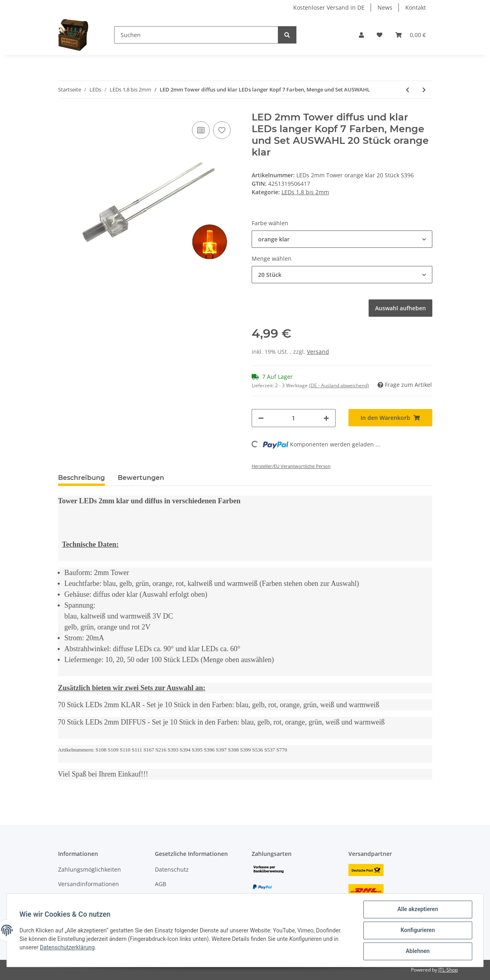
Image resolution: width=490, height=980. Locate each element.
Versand (318, 352)
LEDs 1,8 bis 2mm (305, 192)
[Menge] (294, 418)
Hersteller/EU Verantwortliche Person (291, 466)
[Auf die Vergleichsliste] (201, 130)
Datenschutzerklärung (67, 947)
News (385, 7)
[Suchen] (196, 35)
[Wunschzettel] (379, 35)
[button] (361, 35)
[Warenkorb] (411, 35)
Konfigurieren (417, 930)
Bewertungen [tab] (141, 478)
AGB (161, 884)
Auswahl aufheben (400, 308)
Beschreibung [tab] (81, 478)
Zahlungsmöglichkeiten (90, 869)
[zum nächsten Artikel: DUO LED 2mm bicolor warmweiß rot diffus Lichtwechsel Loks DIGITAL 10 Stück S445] (424, 90)
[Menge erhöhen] (326, 418)
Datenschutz (172, 869)
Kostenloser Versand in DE (329, 7)
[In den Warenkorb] (390, 418)
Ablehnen (417, 951)
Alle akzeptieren (417, 909)
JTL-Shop (448, 970)
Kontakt (416, 7)
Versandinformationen (89, 884)
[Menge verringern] (261, 418)
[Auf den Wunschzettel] (222, 130)
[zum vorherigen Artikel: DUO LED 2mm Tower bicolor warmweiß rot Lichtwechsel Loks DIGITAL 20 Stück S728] (408, 90)
